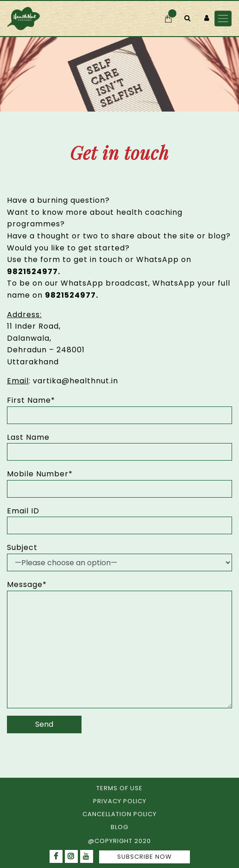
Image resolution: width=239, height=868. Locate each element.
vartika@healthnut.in (75, 381)
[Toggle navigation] (223, 18)
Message (27, 584)
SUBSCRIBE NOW (145, 857)
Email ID (23, 511)
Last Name (28, 437)
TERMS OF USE (119, 788)
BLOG (119, 827)
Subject (22, 547)
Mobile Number (40, 474)
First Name (31, 400)
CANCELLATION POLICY (119, 814)
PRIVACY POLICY (120, 801)
